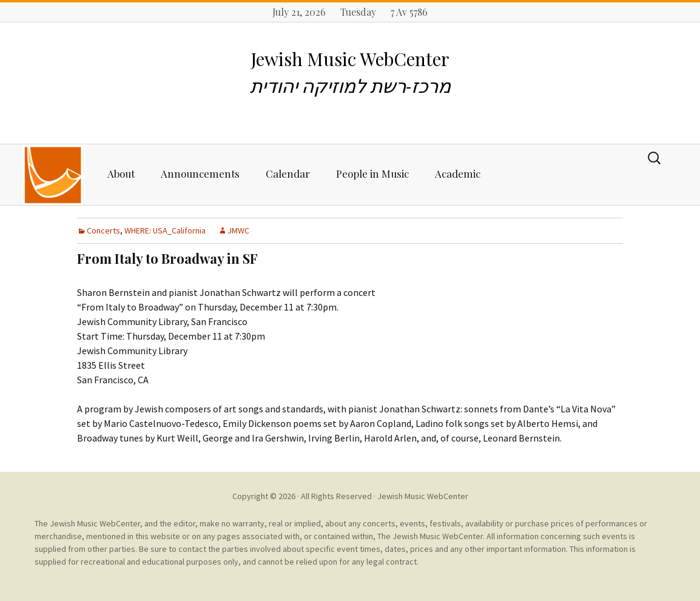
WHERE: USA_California (165, 230)
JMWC (238, 230)
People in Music (372, 173)
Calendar (288, 173)
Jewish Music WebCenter (423, 496)
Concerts (103, 230)
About (121, 173)
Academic (458, 173)
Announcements (200, 173)
